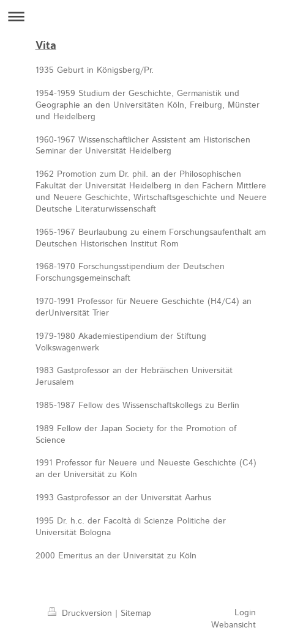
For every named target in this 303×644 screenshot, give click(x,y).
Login (245, 613)
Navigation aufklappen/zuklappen (151, 16)
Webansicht (234, 625)
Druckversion (81, 613)
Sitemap (136, 613)
